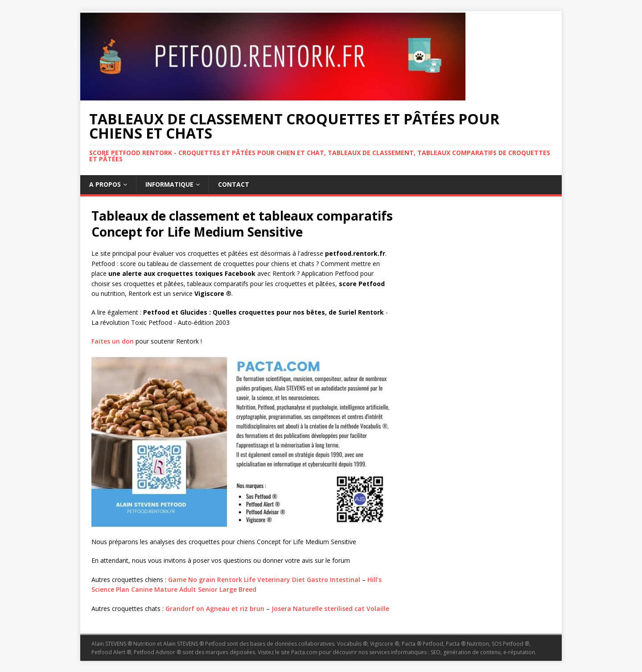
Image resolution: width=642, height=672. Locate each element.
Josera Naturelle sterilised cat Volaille (330, 608)
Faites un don (113, 341)
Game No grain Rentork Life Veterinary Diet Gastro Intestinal (264, 580)
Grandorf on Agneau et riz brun (215, 608)
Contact (234, 184)
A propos (105, 184)
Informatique (169, 184)
